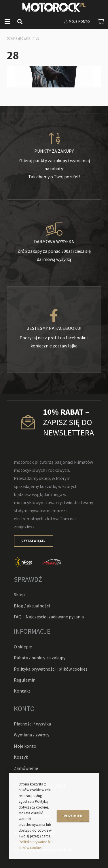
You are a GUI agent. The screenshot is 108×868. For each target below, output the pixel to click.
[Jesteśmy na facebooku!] (54, 316)
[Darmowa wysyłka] (54, 229)
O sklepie (23, 647)
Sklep (19, 594)
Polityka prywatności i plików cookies (51, 669)
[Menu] (7, 22)
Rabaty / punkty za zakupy (40, 658)
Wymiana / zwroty (32, 735)
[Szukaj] (20, 22)
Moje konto (25, 746)
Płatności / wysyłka (32, 724)
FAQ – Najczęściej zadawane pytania (49, 617)
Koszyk (21, 757)
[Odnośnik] (54, 7)
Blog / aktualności (32, 606)
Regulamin (25, 680)
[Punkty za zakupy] (54, 139)
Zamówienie (26, 768)
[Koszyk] (101, 22)
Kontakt (22, 691)
